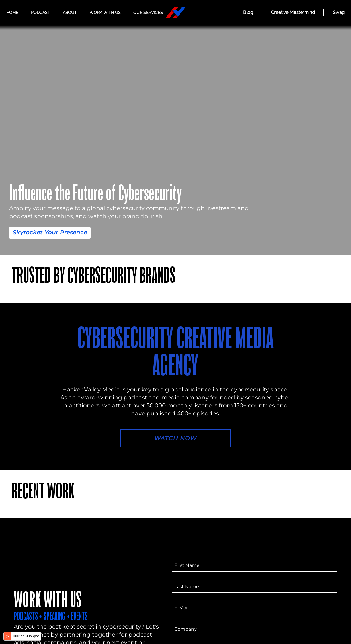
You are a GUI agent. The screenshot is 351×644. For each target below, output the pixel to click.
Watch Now (175, 438)
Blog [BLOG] (248, 12)
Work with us (105, 13)
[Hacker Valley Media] (175, 13)
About (70, 13)
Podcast (41, 13)
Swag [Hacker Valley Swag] (339, 12)
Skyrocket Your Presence (50, 232)
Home (12, 13)
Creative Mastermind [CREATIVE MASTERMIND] (293, 12)
